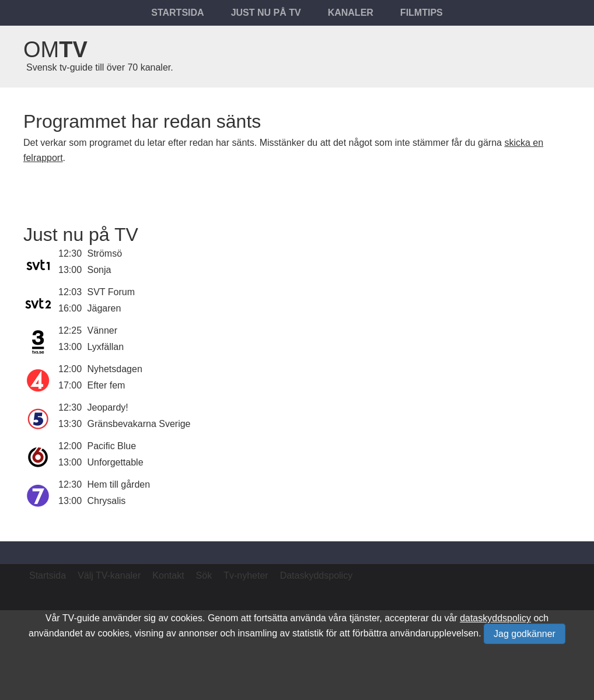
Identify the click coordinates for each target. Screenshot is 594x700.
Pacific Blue (112, 446)
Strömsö (105, 253)
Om (55, 50)
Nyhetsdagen (115, 369)
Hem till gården (119, 484)
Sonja (99, 270)
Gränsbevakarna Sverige (139, 424)
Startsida (177, 13)
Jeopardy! (108, 407)
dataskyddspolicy (495, 618)
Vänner (103, 330)
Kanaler (351, 13)
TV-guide (81, 618)
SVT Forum (111, 292)
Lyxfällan (106, 347)
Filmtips (422, 13)
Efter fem (106, 385)
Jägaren (104, 308)
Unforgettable (116, 462)
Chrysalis (107, 501)
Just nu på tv (266, 13)
